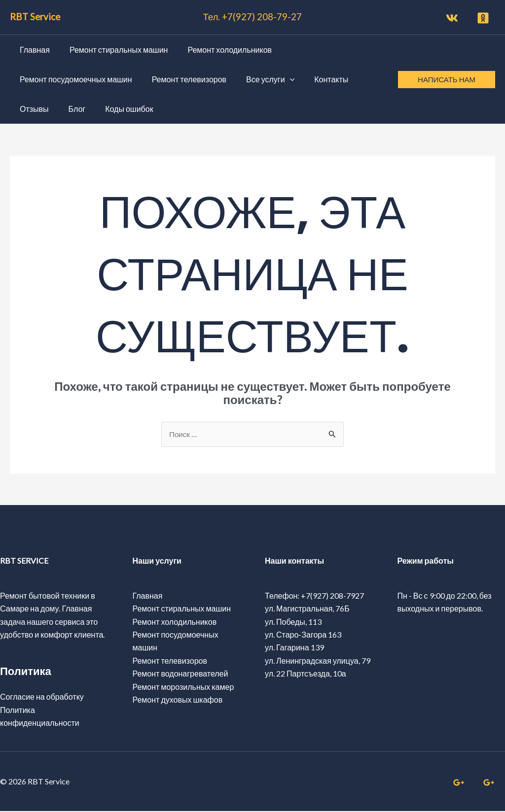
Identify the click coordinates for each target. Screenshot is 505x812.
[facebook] (453, 18)
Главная (148, 596)
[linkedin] (490, 783)
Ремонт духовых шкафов (178, 700)
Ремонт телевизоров (170, 661)
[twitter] (484, 18)
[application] (280, 79)
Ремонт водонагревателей (180, 674)
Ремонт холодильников (175, 622)
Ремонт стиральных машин (182, 609)
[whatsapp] (459, 783)
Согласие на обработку (42, 697)
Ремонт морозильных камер (183, 687)
